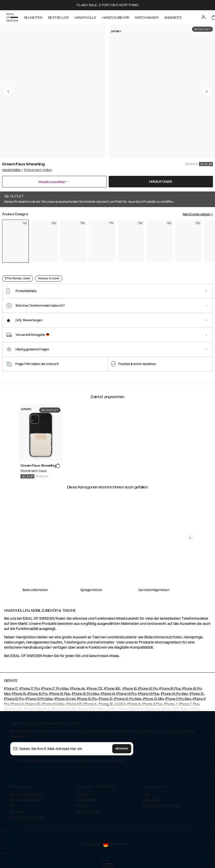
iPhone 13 (197, 694)
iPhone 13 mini (65, 699)
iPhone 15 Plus (60, 694)
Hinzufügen (161, 182)
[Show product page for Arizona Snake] (44, 241)
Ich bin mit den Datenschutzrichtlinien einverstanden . (72, 761)
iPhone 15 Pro (37, 694)
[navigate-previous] (190, 538)
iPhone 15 (19, 694)
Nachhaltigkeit (87, 800)
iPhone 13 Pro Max (39, 699)
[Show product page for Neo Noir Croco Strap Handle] (159, 241)
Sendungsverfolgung (26, 794)
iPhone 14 (108, 694)
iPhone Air (78, 689)
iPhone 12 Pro (87, 699)
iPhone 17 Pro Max (55, 689)
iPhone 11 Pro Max (178, 699)
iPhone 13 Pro (14, 699)
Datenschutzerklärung (109, 761)
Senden (122, 749)
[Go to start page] (12, 17)
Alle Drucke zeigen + (198, 214)
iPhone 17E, (95, 689)
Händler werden (88, 811)
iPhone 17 (11, 689)
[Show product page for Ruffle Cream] (102, 241)
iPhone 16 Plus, (170, 689)
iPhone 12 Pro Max (127, 699)
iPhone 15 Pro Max (86, 694)
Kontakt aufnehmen (26, 800)
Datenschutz (153, 800)
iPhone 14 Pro (126, 694)
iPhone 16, (130, 689)
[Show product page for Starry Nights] (188, 241)
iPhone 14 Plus (149, 694)
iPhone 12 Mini (153, 699)
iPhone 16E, (113, 689)
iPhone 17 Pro (30, 689)
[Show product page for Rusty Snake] (73, 241)
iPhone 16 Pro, (148, 689)
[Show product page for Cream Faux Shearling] (15, 241)
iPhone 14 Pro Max (175, 694)
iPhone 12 (106, 699)
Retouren (17, 811)
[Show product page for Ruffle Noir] (131, 241)
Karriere (82, 806)
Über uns (83, 794)
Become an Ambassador (162, 806)
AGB (146, 794)
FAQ (13, 806)
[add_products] (58, 466)
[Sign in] (203, 17)
